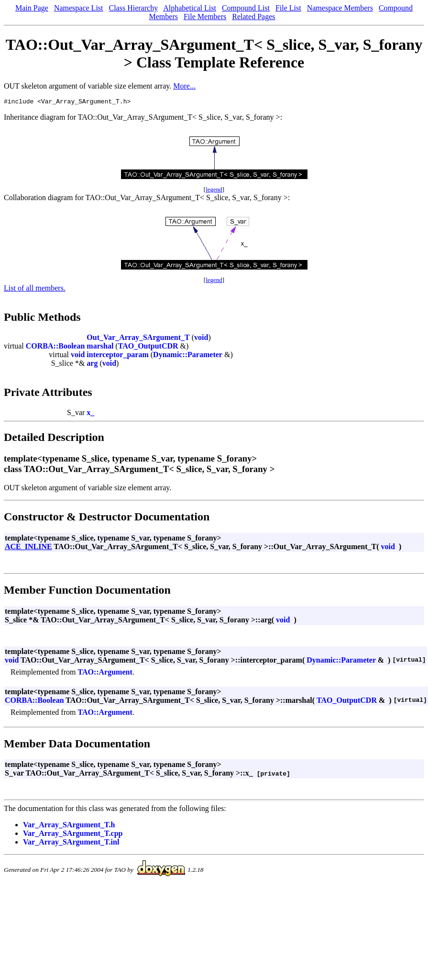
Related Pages (253, 17)
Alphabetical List (190, 8)
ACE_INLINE (28, 548)
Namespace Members (340, 8)
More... (184, 86)
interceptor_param (117, 356)
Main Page (32, 8)
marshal (100, 347)
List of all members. (35, 289)
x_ (90, 414)
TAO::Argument (105, 673)
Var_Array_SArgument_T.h (69, 826)
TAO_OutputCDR (148, 347)
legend (214, 191)
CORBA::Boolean (55, 347)
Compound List (246, 8)
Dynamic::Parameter (188, 356)
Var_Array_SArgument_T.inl (71, 843)
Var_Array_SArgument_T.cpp (73, 835)
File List (288, 8)
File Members (205, 17)
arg (92, 365)
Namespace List (79, 8)
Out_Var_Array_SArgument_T (138, 339)
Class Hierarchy (134, 8)
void (201, 339)
